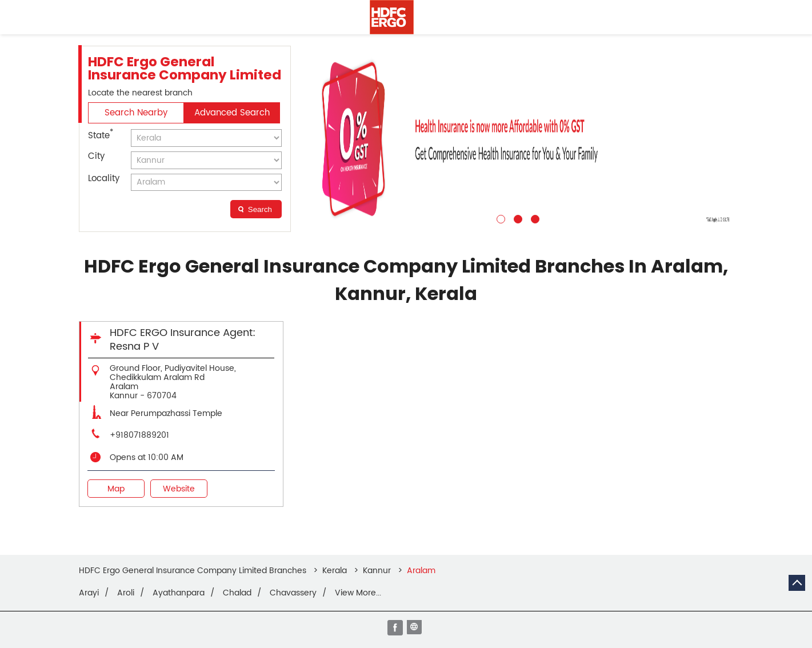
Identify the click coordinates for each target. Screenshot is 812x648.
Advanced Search (232, 113)
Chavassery (293, 593)
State (101, 135)
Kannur (377, 571)
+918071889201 (139, 435)
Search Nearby (136, 113)
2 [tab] (517, 218)
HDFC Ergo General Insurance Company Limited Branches (194, 571)
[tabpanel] (517, 139)
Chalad (237, 593)
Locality (104, 179)
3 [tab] (534, 218)
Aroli (126, 593)
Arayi (89, 593)
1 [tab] (499, 218)
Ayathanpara (179, 593)
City (96, 156)
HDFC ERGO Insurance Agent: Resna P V (183, 340)
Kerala (335, 571)
